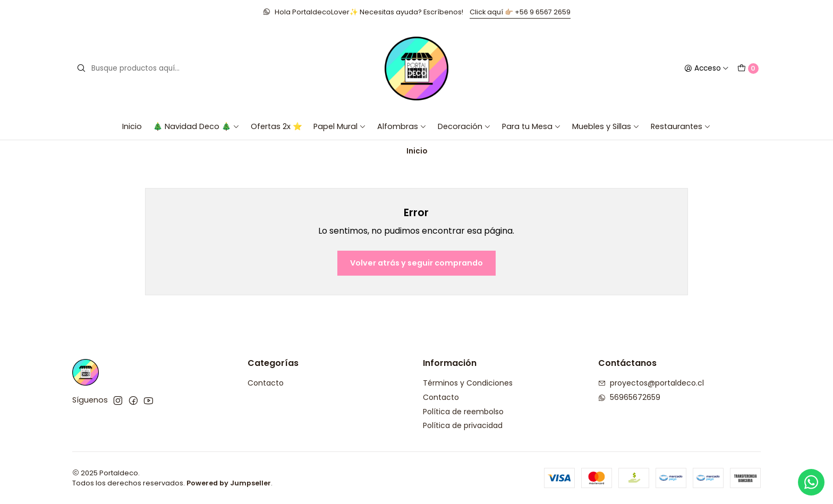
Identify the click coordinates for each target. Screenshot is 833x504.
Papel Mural (340, 126)
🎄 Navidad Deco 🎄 (196, 126)
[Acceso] (707, 69)
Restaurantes (681, 126)
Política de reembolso (463, 412)
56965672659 (629, 397)
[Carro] (748, 69)
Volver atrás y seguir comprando (416, 263)
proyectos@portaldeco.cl (651, 383)
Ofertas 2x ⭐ (277, 126)
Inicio (132, 126)
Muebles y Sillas (606, 126)
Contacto (266, 383)
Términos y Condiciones (468, 383)
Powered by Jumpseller (229, 483)
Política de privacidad (463, 425)
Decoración (464, 126)
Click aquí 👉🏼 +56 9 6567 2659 (520, 12)
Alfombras (402, 126)
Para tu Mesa (532, 126)
